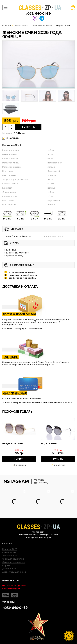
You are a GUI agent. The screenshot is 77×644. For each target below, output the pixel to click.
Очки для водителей (13, 559)
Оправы (6, 565)
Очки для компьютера (14, 562)
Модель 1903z (49, 444)
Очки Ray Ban (9, 552)
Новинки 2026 (10, 549)
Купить (28, 127)
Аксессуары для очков (14, 572)
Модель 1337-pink (13, 444)
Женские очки (10, 556)
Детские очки (9, 569)
